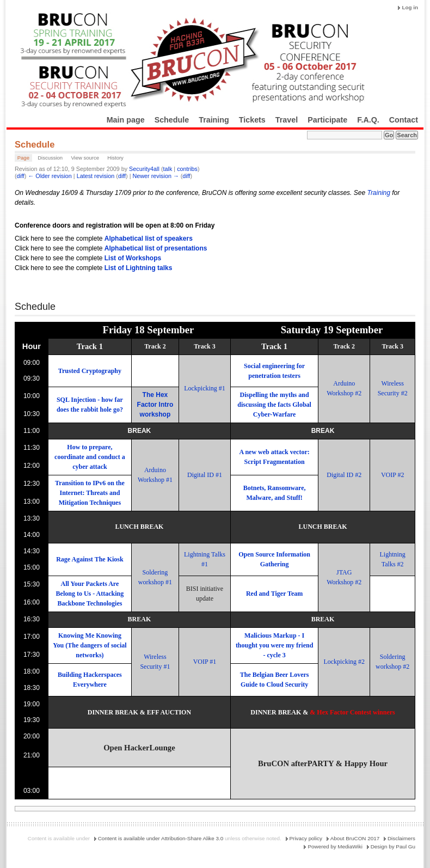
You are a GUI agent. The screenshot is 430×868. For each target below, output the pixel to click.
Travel (287, 120)
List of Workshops (133, 258)
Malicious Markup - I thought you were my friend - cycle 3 (274, 645)
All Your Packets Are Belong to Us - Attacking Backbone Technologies (90, 594)
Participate (327, 120)
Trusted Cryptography (90, 371)
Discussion (50, 158)
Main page (126, 120)
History (115, 158)
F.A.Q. (368, 120)
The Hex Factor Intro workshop (155, 405)
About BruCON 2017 (355, 838)
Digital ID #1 (205, 475)
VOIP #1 (205, 662)
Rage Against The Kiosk (90, 559)
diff (21, 176)
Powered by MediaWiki (335, 846)
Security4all (144, 169)
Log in (410, 7)
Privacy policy (306, 838)
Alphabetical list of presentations (156, 248)
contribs (187, 169)
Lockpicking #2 (344, 662)
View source (85, 158)
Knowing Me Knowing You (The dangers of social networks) (90, 645)
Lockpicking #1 (205, 388)
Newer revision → (156, 176)
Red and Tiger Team (274, 594)
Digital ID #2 (344, 475)
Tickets (252, 120)
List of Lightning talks (139, 268)
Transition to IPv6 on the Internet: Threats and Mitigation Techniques (90, 493)
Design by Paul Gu (393, 846)
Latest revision (96, 176)
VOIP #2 (393, 475)
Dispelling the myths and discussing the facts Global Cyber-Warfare (274, 405)
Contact (404, 120)
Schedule (172, 120)
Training (214, 120)
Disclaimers (401, 838)
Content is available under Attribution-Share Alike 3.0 (161, 838)
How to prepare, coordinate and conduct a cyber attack (90, 457)
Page (23, 158)
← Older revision (50, 176)
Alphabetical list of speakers (149, 239)
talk (168, 169)
